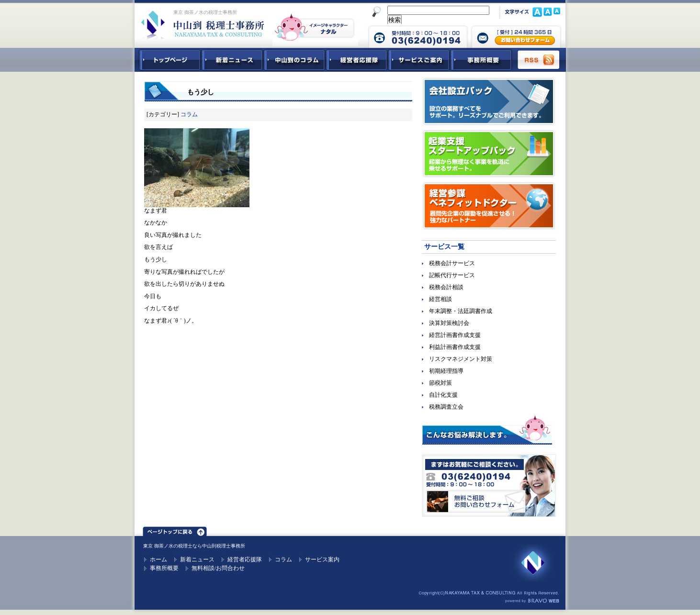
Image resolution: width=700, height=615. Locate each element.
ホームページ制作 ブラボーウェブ (532, 601)
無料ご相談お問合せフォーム (489, 486)
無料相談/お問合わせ (218, 568)
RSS (539, 60)
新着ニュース (232, 60)
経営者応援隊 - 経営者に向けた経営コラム (357, 60)
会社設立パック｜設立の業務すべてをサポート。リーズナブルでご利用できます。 (489, 101)
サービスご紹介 (419, 60)
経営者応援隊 (245, 559)
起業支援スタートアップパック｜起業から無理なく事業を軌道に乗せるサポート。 (489, 154)
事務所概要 (481, 60)
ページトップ (175, 530)
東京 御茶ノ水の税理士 (168, 546)
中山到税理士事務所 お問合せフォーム (516, 36)
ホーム (158, 559)
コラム (189, 114)
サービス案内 (322, 559)
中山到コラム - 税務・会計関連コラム (294, 60)
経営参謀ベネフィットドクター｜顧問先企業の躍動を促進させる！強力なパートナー (489, 206)
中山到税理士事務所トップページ (168, 60)
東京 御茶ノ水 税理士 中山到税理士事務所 (203, 25)
